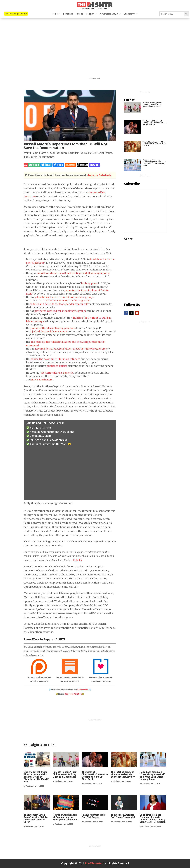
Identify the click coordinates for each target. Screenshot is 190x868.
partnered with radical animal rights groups (60, 311)
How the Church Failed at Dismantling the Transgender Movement (66, 817)
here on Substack (100, 175)
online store (83, 690)
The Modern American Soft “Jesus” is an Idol (123, 816)
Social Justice (88, 153)
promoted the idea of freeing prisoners (53, 328)
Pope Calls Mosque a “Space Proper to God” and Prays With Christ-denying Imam (154, 162)
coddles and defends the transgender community (59, 304)
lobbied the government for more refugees (55, 359)
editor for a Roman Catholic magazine (67, 301)
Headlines (68, 14)
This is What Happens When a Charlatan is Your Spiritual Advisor (154, 144)
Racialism (74, 153)
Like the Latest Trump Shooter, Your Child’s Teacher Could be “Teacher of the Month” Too (37, 777)
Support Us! (130, 14)
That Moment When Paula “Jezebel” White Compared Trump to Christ (36, 818)
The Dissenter (94, 863)
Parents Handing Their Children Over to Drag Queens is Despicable (152, 105)
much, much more (42, 380)
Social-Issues (105, 153)
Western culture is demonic (57, 373)
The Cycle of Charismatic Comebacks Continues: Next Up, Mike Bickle (154, 123)
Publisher (33, 153)
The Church (30, 157)
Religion (90, 14)
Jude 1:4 (78, 560)
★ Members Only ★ (109, 14)
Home (55, 14)
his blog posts (89, 283)
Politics (79, 14)
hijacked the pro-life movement (49, 331)
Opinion (62, 153)
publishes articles (57, 366)
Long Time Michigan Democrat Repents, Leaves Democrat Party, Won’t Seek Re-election (153, 818)
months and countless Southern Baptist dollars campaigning (74, 273)
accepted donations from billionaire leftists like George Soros (71, 349)
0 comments (47, 157)
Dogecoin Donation (73, 694)
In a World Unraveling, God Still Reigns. (94, 816)
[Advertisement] (95, 51)
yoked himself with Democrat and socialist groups (64, 297)
